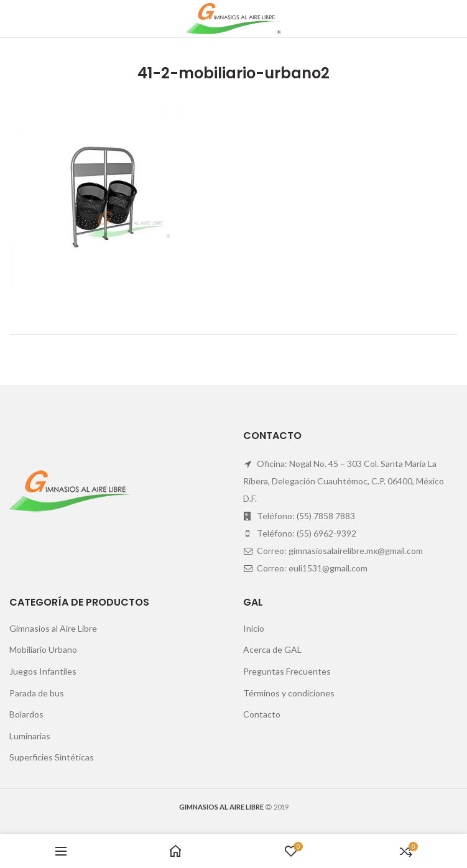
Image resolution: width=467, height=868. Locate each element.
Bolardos (26, 714)
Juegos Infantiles (43, 671)
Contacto (262, 714)
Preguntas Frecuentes (287, 671)
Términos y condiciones (289, 693)
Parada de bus (37, 693)
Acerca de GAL (272, 649)
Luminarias (30, 736)
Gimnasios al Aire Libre (53, 628)
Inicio (254, 628)
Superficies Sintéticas (52, 757)
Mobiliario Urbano (43, 649)
